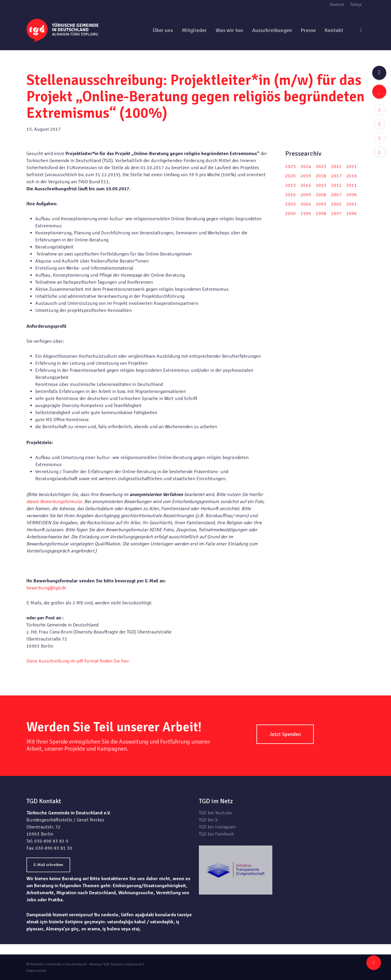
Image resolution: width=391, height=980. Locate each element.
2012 (336, 185)
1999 (306, 214)
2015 (291, 185)
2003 (321, 204)
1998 (321, 214)
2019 (306, 176)
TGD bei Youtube (215, 813)
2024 (306, 167)
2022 (336, 167)
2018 (321, 176)
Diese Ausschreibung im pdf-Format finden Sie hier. (78, 661)
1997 (336, 214)
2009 (306, 195)
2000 (291, 214)
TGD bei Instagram (217, 827)
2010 (291, 195)
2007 (336, 195)
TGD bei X (208, 820)
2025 (291, 167)
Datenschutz (36, 971)
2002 (336, 204)
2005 (291, 204)
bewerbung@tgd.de (46, 588)
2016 (352, 176)
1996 (352, 214)
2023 (321, 167)
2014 (306, 185)
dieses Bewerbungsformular (54, 502)
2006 (352, 195)
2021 (352, 167)
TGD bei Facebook (216, 834)
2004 (306, 204)
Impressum (134, 964)
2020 (291, 176)
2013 (321, 185)
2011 (352, 185)
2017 (336, 176)
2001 (352, 204)
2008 (321, 195)
